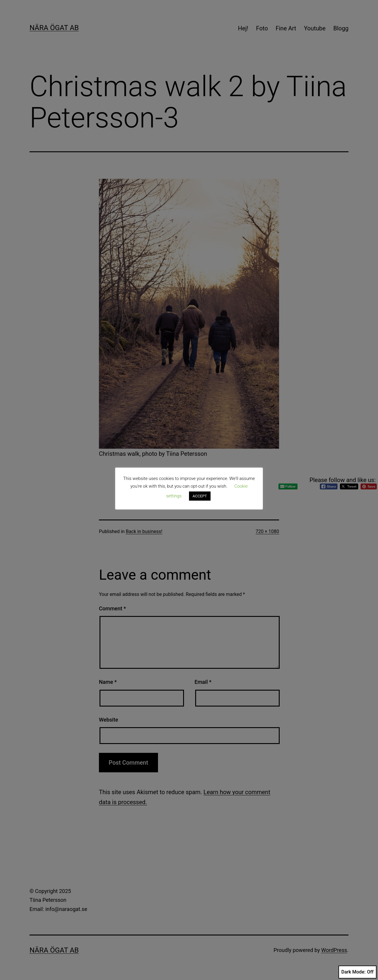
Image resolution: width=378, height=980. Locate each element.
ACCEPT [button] (200, 496)
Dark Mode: (357, 972)
